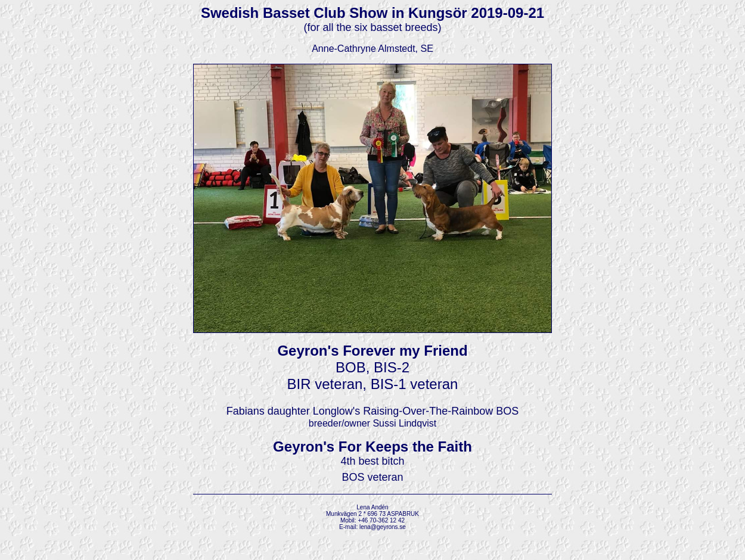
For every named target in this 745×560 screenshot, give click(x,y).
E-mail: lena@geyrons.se (372, 527)
